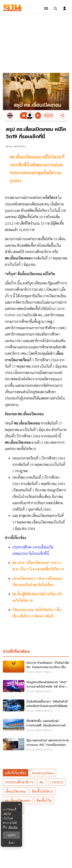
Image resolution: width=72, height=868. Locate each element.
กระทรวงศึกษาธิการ (19, 782)
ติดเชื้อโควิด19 (42, 791)
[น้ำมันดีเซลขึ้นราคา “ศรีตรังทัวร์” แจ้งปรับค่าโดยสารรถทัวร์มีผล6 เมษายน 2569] (36, 707)
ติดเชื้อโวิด (44, 800)
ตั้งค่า (12, 843)
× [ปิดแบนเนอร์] (19, 804)
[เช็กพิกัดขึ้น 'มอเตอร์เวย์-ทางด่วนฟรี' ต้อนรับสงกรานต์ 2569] (36, 727)
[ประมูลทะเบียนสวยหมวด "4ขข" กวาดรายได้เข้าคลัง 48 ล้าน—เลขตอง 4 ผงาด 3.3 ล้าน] (36, 688)
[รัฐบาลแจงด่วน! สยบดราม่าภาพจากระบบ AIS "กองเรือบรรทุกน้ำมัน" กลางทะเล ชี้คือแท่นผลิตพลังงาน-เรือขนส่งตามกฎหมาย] (36, 746)
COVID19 (57, 782)
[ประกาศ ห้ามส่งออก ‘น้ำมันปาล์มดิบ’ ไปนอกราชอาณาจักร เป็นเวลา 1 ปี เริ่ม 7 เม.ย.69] (36, 668)
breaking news (43, 773)
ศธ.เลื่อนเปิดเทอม (18, 800)
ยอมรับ (12, 835)
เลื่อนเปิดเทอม (15, 791)
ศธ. (42, 782)
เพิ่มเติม (13, 827)
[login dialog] (65, 8)
